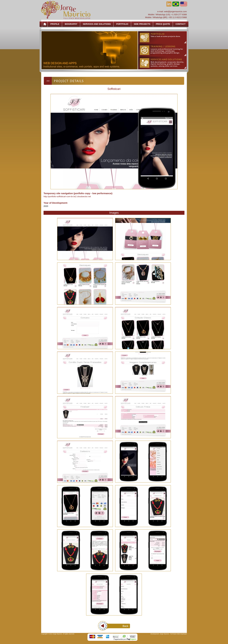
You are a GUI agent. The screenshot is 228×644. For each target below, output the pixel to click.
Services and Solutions (97, 24)
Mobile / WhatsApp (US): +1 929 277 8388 (167, 15)
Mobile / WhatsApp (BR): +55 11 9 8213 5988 (166, 17)
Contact (181, 24)
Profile (55, 24)
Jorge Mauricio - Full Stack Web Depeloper (173, 634)
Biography (71, 24)
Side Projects (142, 24)
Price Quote (163, 24)
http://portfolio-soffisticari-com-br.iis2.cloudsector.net (67, 196)
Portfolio (122, 24)
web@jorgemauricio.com (175, 11)
